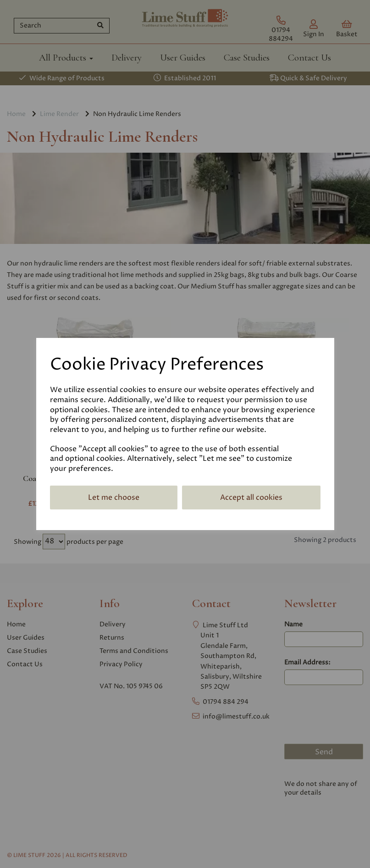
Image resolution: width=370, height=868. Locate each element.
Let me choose (114, 498)
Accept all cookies (251, 498)
